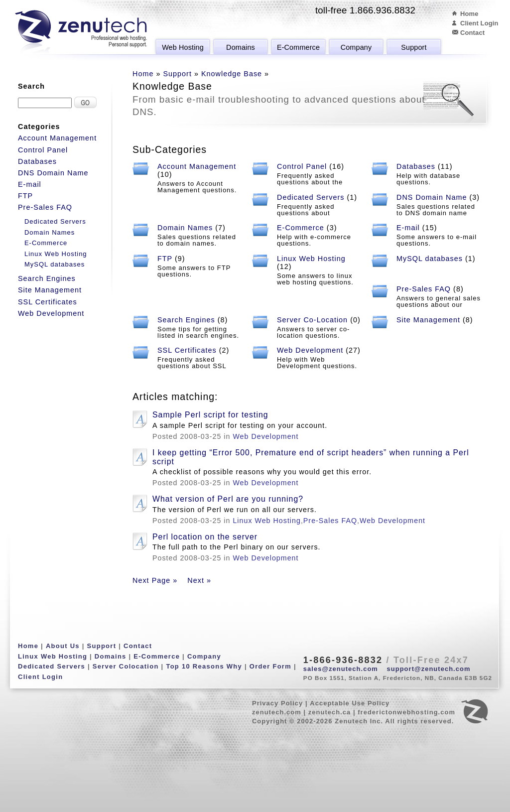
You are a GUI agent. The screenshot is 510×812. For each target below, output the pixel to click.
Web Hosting (183, 47)
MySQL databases (430, 259)
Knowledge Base (232, 74)
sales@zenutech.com (341, 669)
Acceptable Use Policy (350, 703)
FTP (165, 259)
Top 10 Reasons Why (204, 666)
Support (414, 47)
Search (31, 86)
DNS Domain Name (432, 197)
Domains (241, 47)
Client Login (479, 23)
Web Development (310, 350)
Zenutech (81, 32)
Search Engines (186, 320)
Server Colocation (126, 666)
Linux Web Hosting (311, 259)
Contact (472, 33)
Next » (199, 580)
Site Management (428, 320)
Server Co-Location (312, 320)
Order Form (270, 666)
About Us (63, 646)
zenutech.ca (330, 712)
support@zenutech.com (429, 669)
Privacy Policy (277, 703)
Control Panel (302, 166)
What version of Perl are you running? (228, 499)
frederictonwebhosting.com (406, 712)
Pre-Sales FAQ (424, 289)
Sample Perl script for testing (210, 415)
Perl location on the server (205, 537)
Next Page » (155, 580)
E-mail (408, 228)
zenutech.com (277, 712)
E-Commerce (298, 47)
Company (356, 47)
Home (469, 14)
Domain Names (185, 228)
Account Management (197, 166)
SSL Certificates (187, 350)
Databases (416, 166)
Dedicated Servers (311, 197)
